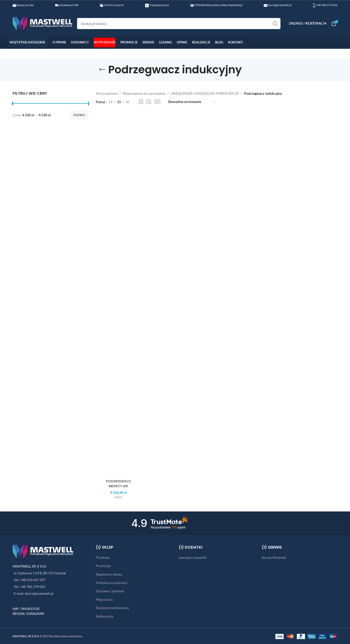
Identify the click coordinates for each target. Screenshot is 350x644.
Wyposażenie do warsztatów (144, 93)
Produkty (103, 557)
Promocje (103, 566)
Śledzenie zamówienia (112, 608)
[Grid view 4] (149, 102)
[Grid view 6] (157, 102)
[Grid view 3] (141, 102)
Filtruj (79, 115)
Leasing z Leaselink (193, 557)
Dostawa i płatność (110, 591)
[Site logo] (42, 23)
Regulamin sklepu (109, 574)
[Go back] (102, 70)
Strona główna (107, 93)
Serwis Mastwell (274, 557)
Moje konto (104, 599)
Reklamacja (104, 616)
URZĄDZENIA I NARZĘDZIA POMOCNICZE (205, 93)
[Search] (179, 24)
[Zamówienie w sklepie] (192, 102)
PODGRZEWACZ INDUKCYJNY (117, 484)
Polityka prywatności (112, 583)
